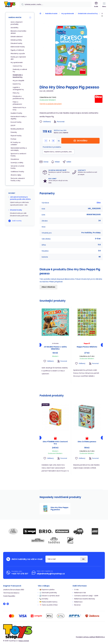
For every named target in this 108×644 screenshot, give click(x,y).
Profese (13, 139)
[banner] (10, 5)
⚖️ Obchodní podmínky (48, 593)
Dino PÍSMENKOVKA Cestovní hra (55, 443)
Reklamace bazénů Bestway (85, 599)
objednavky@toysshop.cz (51, 574)
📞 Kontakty (44, 599)
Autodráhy (15, 28)
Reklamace (78, 602)
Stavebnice (15, 159)
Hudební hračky (16, 113)
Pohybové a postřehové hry (18, 97)
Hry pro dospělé (18, 81)
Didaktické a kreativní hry (88, 14)
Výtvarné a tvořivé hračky (17, 167)
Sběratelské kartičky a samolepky (19, 149)
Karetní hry (17, 84)
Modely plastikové (17, 129)
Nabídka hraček (51, 14)
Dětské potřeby (16, 40)
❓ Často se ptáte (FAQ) (49, 605)
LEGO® (13, 125)
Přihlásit (83, 559)
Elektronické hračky (18, 47)
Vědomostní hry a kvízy (19, 109)
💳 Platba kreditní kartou (48, 602)
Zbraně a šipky (16, 175)
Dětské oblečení (17, 37)
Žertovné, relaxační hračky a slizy (18, 179)
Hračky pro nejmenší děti (18, 58)
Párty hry (16, 93)
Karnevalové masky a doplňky (19, 118)
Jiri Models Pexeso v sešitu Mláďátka (55, 348)
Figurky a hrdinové (17, 50)
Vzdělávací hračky (17, 172)
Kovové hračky (16, 122)
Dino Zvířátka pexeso (87, 442)
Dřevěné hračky (16, 43)
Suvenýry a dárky (17, 163)
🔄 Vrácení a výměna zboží (49, 596)
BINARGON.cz (100, 637)
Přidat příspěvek (48, 287)
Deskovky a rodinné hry (20, 70)
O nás (76, 590)
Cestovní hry (17, 66)
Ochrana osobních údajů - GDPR (86, 596)
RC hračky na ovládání (16, 144)
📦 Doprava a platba (47, 590)
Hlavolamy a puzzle (18, 53)
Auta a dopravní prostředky (17, 23)
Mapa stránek (24, 641)
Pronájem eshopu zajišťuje (86, 637)
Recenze (77, 605)
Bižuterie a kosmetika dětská (18, 32)
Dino (99, 202)
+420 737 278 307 (20, 574)
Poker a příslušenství (17, 103)
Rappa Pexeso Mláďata (87, 347)
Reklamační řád (80, 593)
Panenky (14, 132)
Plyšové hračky (16, 136)
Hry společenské (68, 14)
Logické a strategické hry (18, 88)
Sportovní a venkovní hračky (18, 155)
